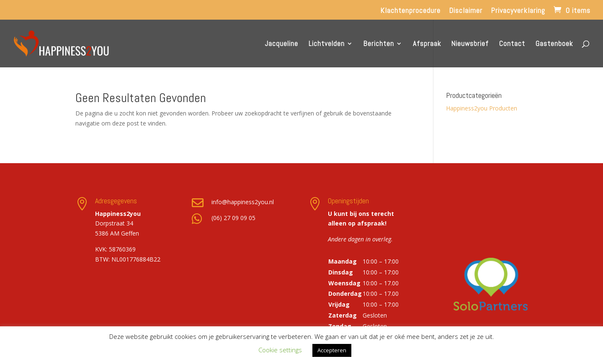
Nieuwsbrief (470, 44)
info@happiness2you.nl (243, 202)
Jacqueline (281, 44)
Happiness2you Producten (482, 108)
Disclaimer (466, 11)
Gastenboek (554, 44)
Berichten (379, 44)
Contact (512, 44)
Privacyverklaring (518, 11)
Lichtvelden (327, 44)
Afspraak (427, 44)
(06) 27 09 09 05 (233, 218)
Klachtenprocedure (410, 11)
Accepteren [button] (332, 350)
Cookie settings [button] (280, 350)
